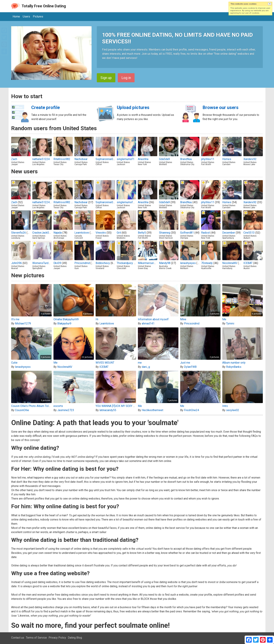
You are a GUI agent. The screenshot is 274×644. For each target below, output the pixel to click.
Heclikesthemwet (152, 410)
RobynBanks (234, 367)
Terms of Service (36, 638)
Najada (58, 233)
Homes (227, 159)
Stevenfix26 (19, 233)
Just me (185, 363)
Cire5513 (249, 233)
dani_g (146, 367)
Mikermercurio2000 (150, 263)
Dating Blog (75, 638)
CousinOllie (22, 410)
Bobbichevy (103, 263)
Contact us (18, 638)
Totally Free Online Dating (44, 6)
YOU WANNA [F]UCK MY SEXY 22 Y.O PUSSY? (123, 406)
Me (224, 319)
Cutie (14, 363)
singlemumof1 (126, 159)
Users (26, 17)
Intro (225, 406)
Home (16, 17)
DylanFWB (190, 367)
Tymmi (230, 323)
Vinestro (101, 233)
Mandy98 (165, 263)
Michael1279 (23, 323)
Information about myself (153, 319)
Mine (183, 319)
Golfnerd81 (187, 233)
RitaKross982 (62, 159)
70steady (207, 263)
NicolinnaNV (230, 263)
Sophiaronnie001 (106, 159)
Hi (97, 319)
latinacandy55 (108, 410)
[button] (270, 4)
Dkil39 (57, 263)
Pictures (38, 17)
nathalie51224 (41, 159)
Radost (206, 233)
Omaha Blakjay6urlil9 (66, 319)
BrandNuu (186, 159)
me (140, 363)
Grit (119, 233)
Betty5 (142, 233)
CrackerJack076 (42, 233)
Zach (14, 159)
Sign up (106, 78)
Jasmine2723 (66, 410)
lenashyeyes (188, 263)
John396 (17, 263)
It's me (15, 319)
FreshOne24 (192, 410)
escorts (58, 406)
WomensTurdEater (44, 263)
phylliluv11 (208, 159)
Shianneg (165, 233)
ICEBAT (248, 263)
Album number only (234, 363)
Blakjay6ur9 (64, 323)
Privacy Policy (57, 638)
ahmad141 (148, 323)
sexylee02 (233, 410)
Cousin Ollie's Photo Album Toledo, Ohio (36, 406)
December (229, 233)
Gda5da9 (164, 159)
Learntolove (82, 233)
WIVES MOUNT (105, 363)
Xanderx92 (250, 159)
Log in (126, 78)
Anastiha (143, 159)
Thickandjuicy (125, 263)
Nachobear (81, 159)
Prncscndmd (82, 263)
